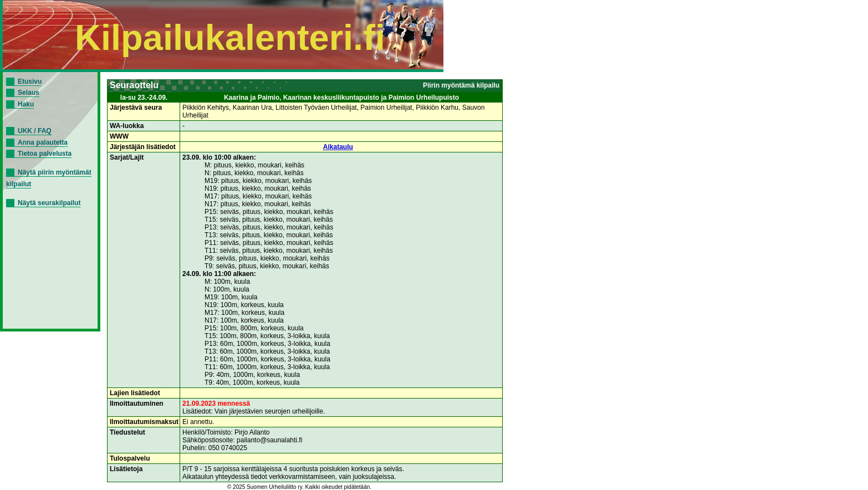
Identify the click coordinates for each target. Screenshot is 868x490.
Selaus (29, 93)
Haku (26, 104)
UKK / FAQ (35, 131)
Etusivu (30, 81)
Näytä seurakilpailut (49, 203)
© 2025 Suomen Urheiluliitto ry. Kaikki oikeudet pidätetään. (299, 487)
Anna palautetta (43, 142)
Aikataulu (338, 147)
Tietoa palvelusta (45, 154)
